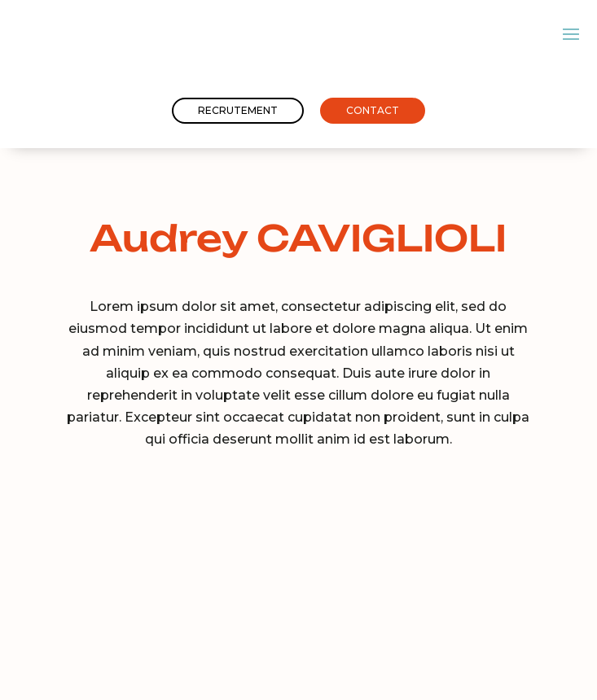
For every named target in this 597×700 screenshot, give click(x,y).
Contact (373, 110)
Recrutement (238, 110)
